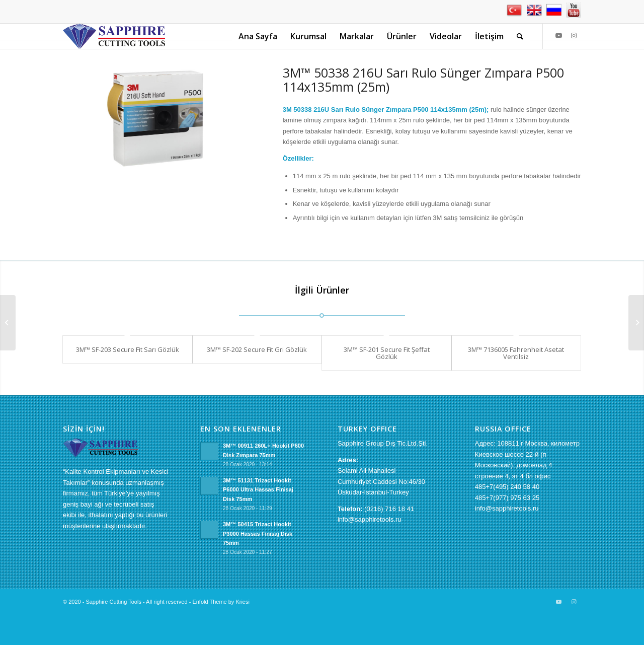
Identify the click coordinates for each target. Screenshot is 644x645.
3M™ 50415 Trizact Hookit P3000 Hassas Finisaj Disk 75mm (258, 534)
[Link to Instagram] (574, 36)
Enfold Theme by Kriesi (221, 602)
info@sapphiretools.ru (370, 519)
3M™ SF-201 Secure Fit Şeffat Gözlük (387, 353)
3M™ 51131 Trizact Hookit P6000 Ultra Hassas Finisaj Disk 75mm (258, 490)
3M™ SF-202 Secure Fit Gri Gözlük (257, 349)
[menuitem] (258, 36)
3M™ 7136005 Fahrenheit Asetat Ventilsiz (516, 353)
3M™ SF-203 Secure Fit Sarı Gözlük (128, 349)
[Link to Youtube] (558, 36)
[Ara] (520, 36)
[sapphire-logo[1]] (114, 36)
